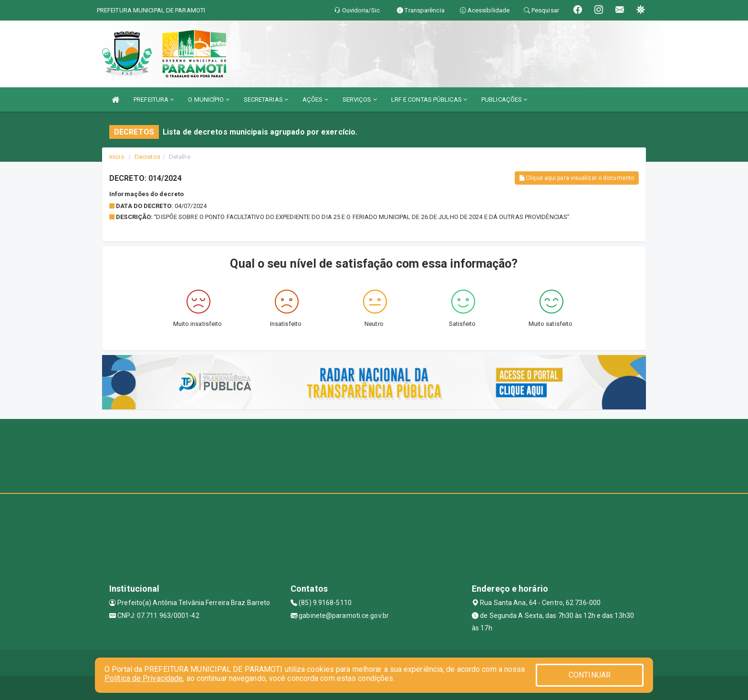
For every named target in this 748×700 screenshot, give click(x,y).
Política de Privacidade (144, 678)
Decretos (147, 157)
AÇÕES (315, 99)
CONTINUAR (590, 675)
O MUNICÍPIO (208, 99)
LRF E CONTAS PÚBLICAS (429, 99)
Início (117, 157)
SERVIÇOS (360, 99)
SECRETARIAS (266, 99)
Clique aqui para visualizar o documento (577, 178)
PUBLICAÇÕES (504, 99)
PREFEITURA (154, 99)
